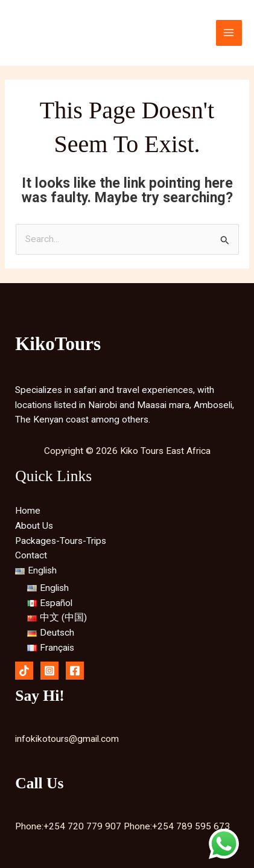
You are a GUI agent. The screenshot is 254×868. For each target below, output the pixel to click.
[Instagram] (49, 671)
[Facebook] (75, 671)
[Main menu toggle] (229, 33)
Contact (31, 555)
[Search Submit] (225, 240)
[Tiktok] (24, 671)
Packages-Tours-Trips (61, 541)
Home (28, 511)
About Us (34, 526)
